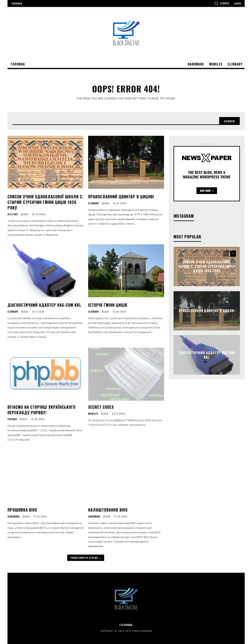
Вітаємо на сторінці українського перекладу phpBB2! (42, 410)
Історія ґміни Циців (108, 305)
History (13, 214)
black (24, 214)
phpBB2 (12, 419)
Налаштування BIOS (108, 510)
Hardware (14, 517)
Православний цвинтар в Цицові (121, 197)
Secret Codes (101, 407)
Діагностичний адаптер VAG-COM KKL (44, 305)
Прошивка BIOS (22, 510)
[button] (222, 3)
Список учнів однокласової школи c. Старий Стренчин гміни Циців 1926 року (45, 202)
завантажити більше (86, 558)
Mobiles (93, 414)
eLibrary (94, 203)
